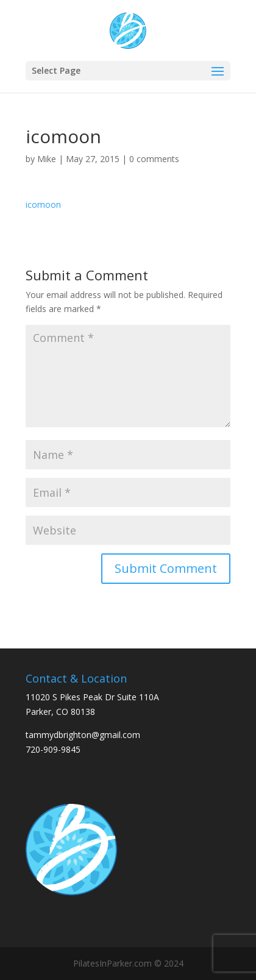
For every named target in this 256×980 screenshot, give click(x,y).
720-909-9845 (53, 749)
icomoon (43, 204)
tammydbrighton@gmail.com (83, 735)
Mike (47, 159)
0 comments (154, 159)
